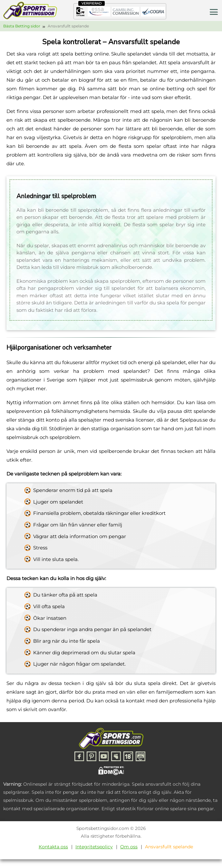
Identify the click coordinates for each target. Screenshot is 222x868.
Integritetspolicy (94, 847)
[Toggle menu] (214, 11)
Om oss (129, 847)
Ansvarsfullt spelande (169, 847)
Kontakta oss (53, 847)
